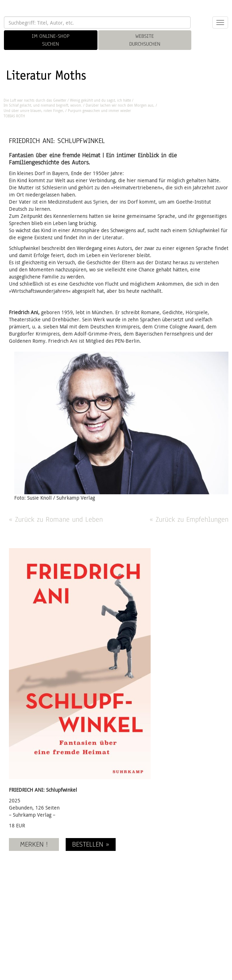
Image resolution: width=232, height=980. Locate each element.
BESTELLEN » (91, 844)
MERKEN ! (34, 844)
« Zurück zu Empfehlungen (189, 519)
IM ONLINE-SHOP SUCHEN (51, 40)
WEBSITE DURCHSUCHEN (145, 40)
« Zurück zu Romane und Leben (56, 519)
